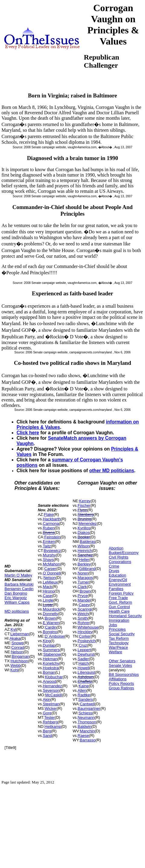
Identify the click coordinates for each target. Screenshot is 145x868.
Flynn (83, 510)
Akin (47, 699)
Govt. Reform (120, 602)
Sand (47, 736)
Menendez (88, 523)
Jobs (113, 625)
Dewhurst (86, 654)
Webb (16, 665)
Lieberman (20, 634)
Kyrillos (84, 528)
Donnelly (50, 614)
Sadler (84, 659)
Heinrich (85, 551)
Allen (82, 690)
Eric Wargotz (16, 598)
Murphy (49, 555)
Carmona (51, 523)
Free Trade (118, 598)
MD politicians (17, 611)
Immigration (119, 620)
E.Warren (51, 623)
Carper (50, 569)
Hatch (84, 663)
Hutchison (19, 661)
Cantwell (87, 704)
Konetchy (51, 663)
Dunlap (49, 645)
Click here (28, 433)
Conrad (18, 647)
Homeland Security (125, 616)
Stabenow (52, 654)
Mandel (84, 600)
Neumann (86, 717)
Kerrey (85, 501)
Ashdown (86, 677)
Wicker (51, 708)
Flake (49, 514)
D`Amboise (55, 636)
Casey (84, 605)
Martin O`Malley (18, 575)
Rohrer (84, 623)
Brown (50, 618)
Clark (82, 587)
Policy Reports (121, 683)
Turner (84, 582)
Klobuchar (54, 677)
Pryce (83, 596)
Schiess (85, 713)
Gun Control (119, 607)
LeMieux (50, 582)
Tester (49, 717)
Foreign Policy (121, 593)
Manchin (87, 731)
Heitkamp (53, 726)
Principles (117, 629)
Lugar (48, 605)
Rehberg (50, 722)
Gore (47, 713)
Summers (51, 650)
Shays (48, 560)
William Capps (17, 602)
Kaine (84, 686)
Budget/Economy (124, 553)
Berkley (84, 564)
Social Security (122, 634)
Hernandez (52, 686)
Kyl (13, 629)
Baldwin (85, 726)
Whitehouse (88, 627)
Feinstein (52, 537)
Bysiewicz (52, 551)
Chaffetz (85, 681)
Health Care (119, 611)
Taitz (47, 546)
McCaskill (54, 695)
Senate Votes (120, 665)
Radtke (84, 695)
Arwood (49, 681)
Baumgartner (89, 708)
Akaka (15, 638)
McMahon (51, 564)
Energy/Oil (118, 580)
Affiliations (118, 679)
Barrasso (88, 740)
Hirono (49, 591)
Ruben (49, 528)
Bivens (49, 532)
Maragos (85, 578)
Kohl (14, 670)
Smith (83, 618)
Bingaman (21, 656)
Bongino (50, 632)
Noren (83, 573)
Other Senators (122, 661)
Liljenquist (87, 672)
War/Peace (118, 647)
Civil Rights (119, 557)
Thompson (87, 722)
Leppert (84, 650)
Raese (84, 736)
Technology (119, 643)
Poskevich (87, 641)
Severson (51, 690)
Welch (83, 614)
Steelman (51, 704)
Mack (47, 587)
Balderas (88, 542)
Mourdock (51, 609)
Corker (85, 636)
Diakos (84, 532)
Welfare (116, 652)
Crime (114, 566)
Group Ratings (121, 688)
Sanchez (85, 555)
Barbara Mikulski (19, 584)
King (47, 641)
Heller (84, 560)
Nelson (17, 652)
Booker (84, 537)
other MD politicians (112, 471)
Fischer (84, 505)
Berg (47, 731)
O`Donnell (52, 573)
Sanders (86, 699)
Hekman (50, 659)
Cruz (83, 645)
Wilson (84, 546)
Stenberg (86, 514)
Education (118, 575)
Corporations (120, 562)
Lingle (48, 600)
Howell (84, 668)
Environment (120, 584)
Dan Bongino (16, 593)
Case (47, 596)
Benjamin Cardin (19, 589)
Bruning (85, 519)
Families (116, 589)
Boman (49, 672)
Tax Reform (119, 638)
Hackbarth (52, 519)
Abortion (116, 548)
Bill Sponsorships (124, 674)
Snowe (17, 643)
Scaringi (85, 609)
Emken (49, 542)
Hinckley (85, 632)
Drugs (114, 571)
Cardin (51, 627)
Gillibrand (87, 569)
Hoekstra (51, 668)
